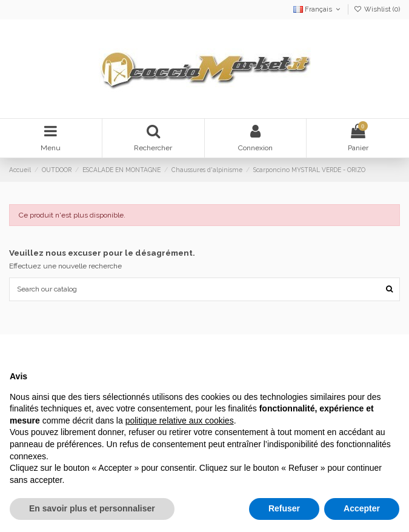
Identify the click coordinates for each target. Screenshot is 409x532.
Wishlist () (377, 9)
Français (318, 9)
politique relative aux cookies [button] (180, 421)
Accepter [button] (362, 508)
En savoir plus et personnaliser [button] (92, 508)
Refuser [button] (284, 508)
